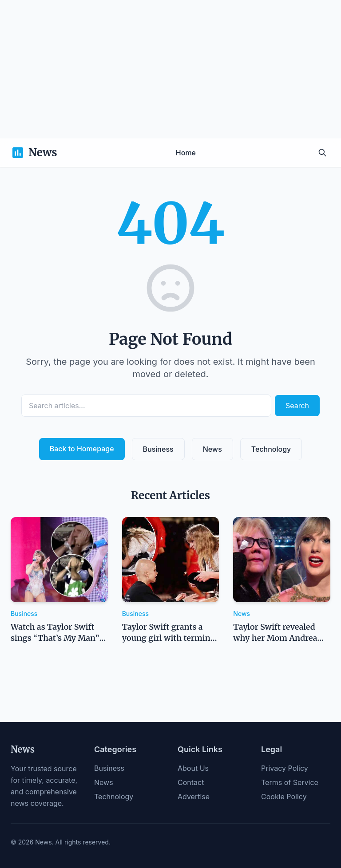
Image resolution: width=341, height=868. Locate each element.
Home (186, 153)
